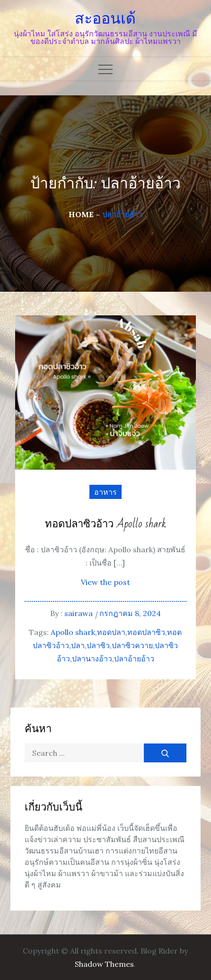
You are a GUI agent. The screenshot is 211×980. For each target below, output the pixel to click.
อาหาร (105, 492)
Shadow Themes (104, 964)
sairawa (79, 613)
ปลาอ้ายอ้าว (134, 659)
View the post (105, 582)
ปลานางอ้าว (92, 659)
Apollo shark (73, 632)
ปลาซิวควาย (132, 645)
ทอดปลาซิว (146, 632)
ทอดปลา (111, 632)
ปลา (78, 645)
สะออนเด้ (105, 18)
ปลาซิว (98, 645)
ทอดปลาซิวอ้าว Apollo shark (105, 524)
